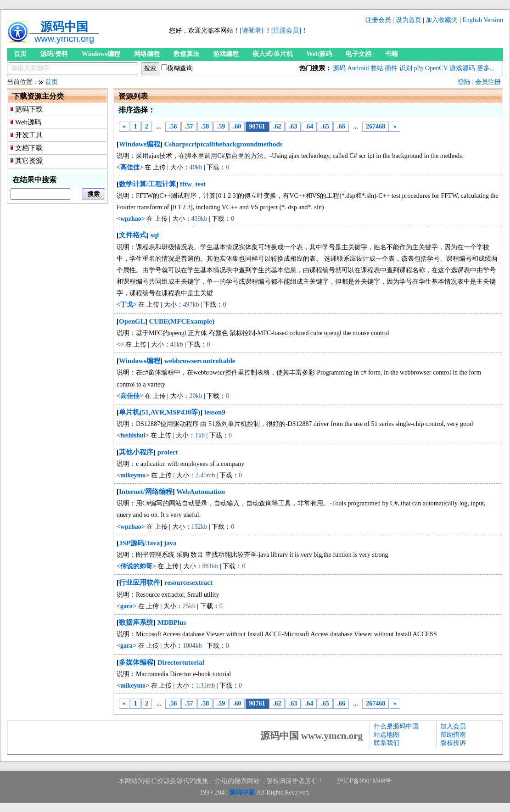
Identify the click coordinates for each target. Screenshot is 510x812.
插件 (391, 68)
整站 (377, 68)
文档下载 (29, 148)
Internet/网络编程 (146, 492)
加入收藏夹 (442, 20)
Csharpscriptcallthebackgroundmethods (224, 144)
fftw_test (193, 184)
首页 (20, 54)
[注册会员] (286, 31)
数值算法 (186, 54)
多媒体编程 (136, 662)
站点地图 (387, 735)
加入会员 (453, 726)
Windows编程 (101, 54)
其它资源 (29, 161)
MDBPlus (172, 622)
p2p (418, 68)
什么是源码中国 (396, 726)
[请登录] (251, 31)
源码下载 (29, 109)
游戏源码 (462, 68)
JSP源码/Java (139, 543)
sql (155, 235)
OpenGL (132, 321)
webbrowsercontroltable (200, 361)
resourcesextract (188, 582)
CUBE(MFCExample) (182, 321)
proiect (168, 452)
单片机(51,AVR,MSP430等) (160, 412)
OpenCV (437, 68)
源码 (339, 68)
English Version (483, 20)
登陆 (464, 82)
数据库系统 (136, 622)
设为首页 (409, 20)
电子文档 (359, 54)
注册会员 (378, 20)
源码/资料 (54, 54)
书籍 (392, 54)
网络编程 (147, 54)
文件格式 (133, 235)
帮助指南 (453, 735)
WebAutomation (201, 492)
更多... (486, 68)
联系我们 (387, 743)
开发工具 (29, 135)
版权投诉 (453, 743)
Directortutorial (181, 662)
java (170, 543)
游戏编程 (226, 54)
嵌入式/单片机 (273, 54)
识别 (406, 68)
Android (358, 68)
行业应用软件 (140, 582)
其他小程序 (136, 452)
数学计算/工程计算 (147, 184)
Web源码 (319, 54)
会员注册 (488, 82)
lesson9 (215, 412)
